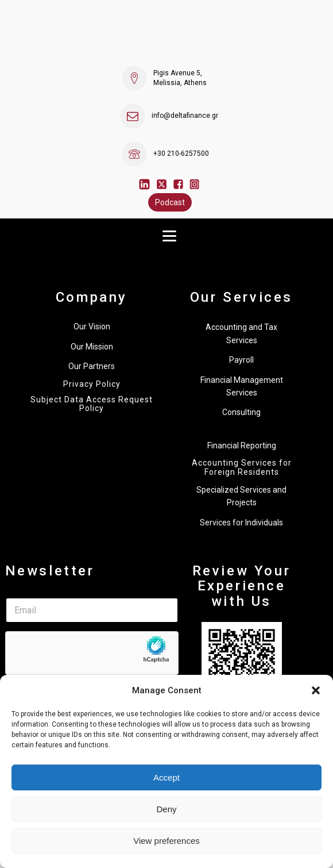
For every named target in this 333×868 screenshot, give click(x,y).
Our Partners (92, 366)
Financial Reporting (242, 445)
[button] (316, 690)
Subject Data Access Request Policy (92, 404)
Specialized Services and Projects (241, 496)
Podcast (170, 202)
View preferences (166, 841)
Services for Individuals (241, 523)
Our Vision (92, 327)
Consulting (241, 412)
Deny (166, 809)
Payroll (241, 360)
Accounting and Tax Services (241, 333)
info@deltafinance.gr (185, 116)
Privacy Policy (92, 384)
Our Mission (92, 347)
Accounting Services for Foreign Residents (242, 467)
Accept (166, 777)
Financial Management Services (242, 386)
